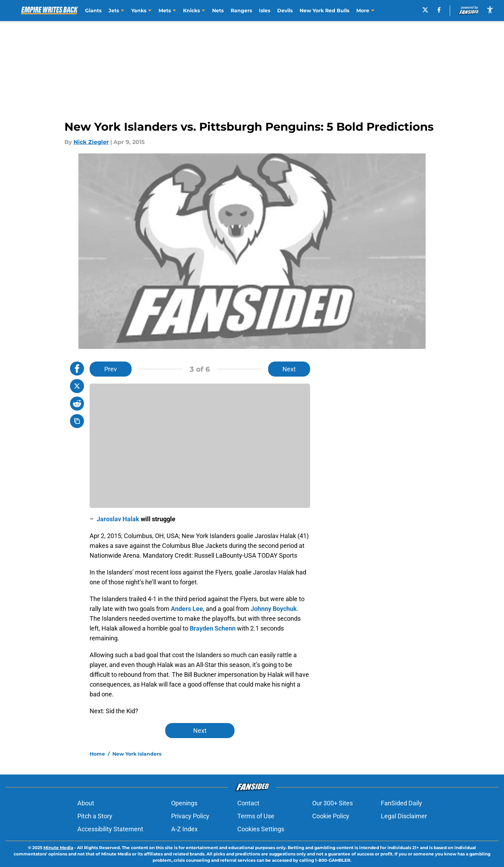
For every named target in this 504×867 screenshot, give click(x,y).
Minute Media (58, 848)
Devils (285, 11)
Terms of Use (256, 816)
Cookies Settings (261, 829)
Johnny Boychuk (274, 609)
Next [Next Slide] (289, 369)
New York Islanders (137, 754)
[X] (425, 10)
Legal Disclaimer (404, 816)
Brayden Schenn (213, 628)
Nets (218, 11)
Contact (248, 803)
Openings (184, 803)
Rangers (241, 11)
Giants (93, 11)
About (86, 803)
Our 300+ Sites (332, 803)
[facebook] (439, 10)
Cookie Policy (331, 816)
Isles (265, 11)
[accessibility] (490, 10)
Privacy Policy (190, 816)
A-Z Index (184, 829)
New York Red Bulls (324, 11)
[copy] (77, 421)
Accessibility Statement (110, 829)
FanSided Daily (401, 803)
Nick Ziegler (91, 142)
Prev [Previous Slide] (111, 369)
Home (97, 754)
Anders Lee (187, 609)
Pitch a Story (95, 816)
